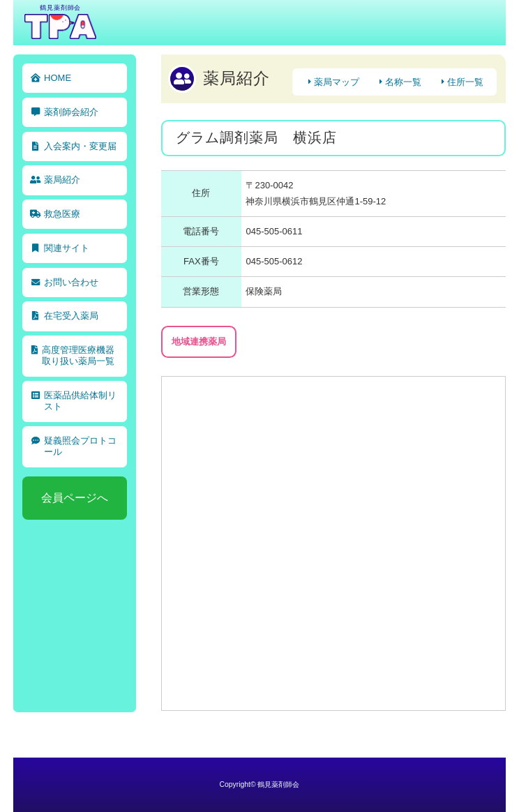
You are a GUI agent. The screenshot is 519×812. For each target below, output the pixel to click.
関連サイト (67, 248)
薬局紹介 (62, 180)
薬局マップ (337, 82)
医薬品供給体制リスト (80, 401)
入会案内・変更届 (80, 146)
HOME (58, 78)
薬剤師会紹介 (71, 112)
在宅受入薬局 (71, 316)
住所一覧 (465, 82)
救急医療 (62, 214)
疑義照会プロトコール (80, 446)
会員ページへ (75, 498)
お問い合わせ (71, 282)
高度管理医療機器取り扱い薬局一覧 (78, 355)
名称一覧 (403, 82)
